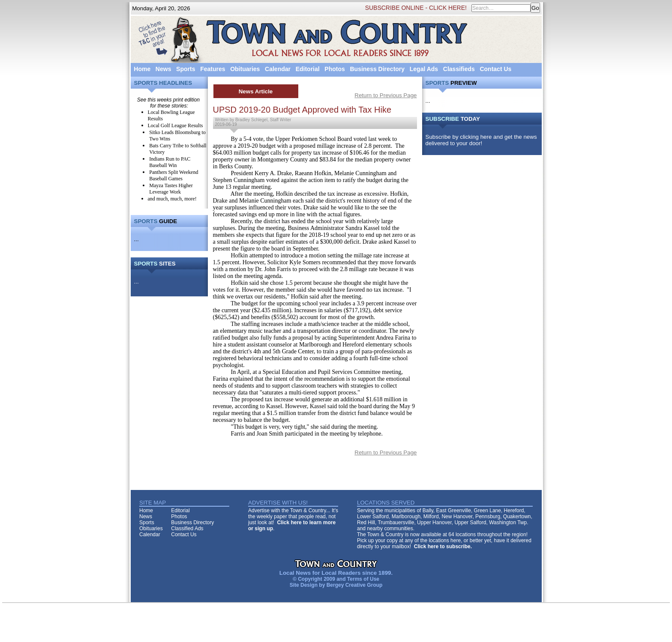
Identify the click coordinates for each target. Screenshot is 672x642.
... (136, 239)
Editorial (308, 69)
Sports (186, 69)
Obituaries (245, 69)
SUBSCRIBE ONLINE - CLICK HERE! (416, 8)
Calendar (278, 69)
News (163, 69)
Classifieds (459, 69)
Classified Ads (187, 529)
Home (142, 69)
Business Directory (377, 69)
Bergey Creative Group (355, 585)
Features (213, 69)
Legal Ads (424, 69)
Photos (334, 69)
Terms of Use (363, 579)
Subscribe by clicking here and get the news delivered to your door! (481, 140)
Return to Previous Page (385, 95)
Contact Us (495, 69)
